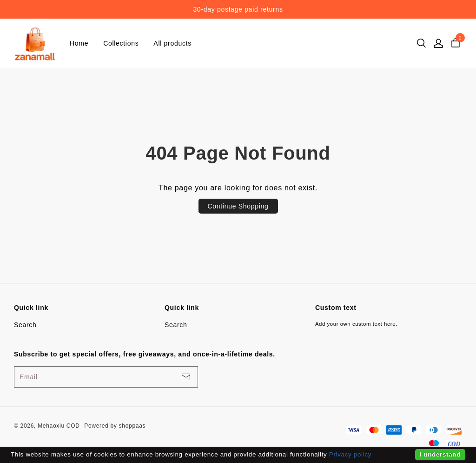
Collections (121, 43)
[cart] (456, 43)
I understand (440, 454)
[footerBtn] (186, 377)
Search (25, 325)
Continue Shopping (238, 206)
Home (79, 43)
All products (172, 43)
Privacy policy (350, 454)
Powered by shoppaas (115, 426)
